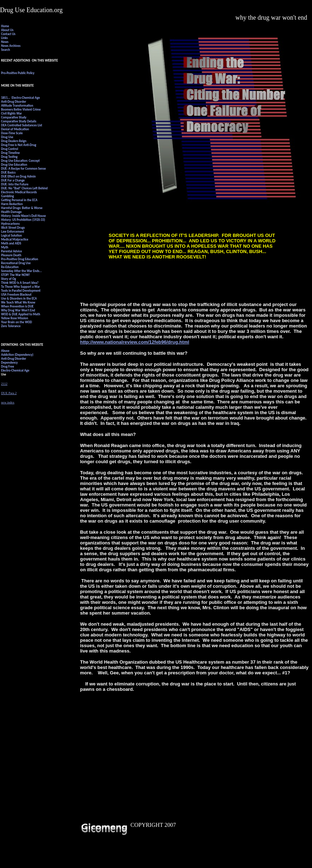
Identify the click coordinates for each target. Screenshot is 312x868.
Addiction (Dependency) (17, 355)
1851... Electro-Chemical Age (20, 98)
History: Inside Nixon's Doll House (23, 216)
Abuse (5, 351)
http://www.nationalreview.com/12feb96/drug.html (135, 342)
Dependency (9, 362)
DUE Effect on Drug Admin (18, 176)
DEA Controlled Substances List (22, 125)
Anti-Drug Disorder (14, 101)
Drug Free (8, 366)
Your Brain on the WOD (16, 322)
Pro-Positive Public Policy (18, 73)
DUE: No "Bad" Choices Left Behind (24, 188)
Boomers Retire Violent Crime (21, 109)
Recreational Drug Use (16, 263)
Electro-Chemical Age (15, 370)
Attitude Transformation (17, 105)
